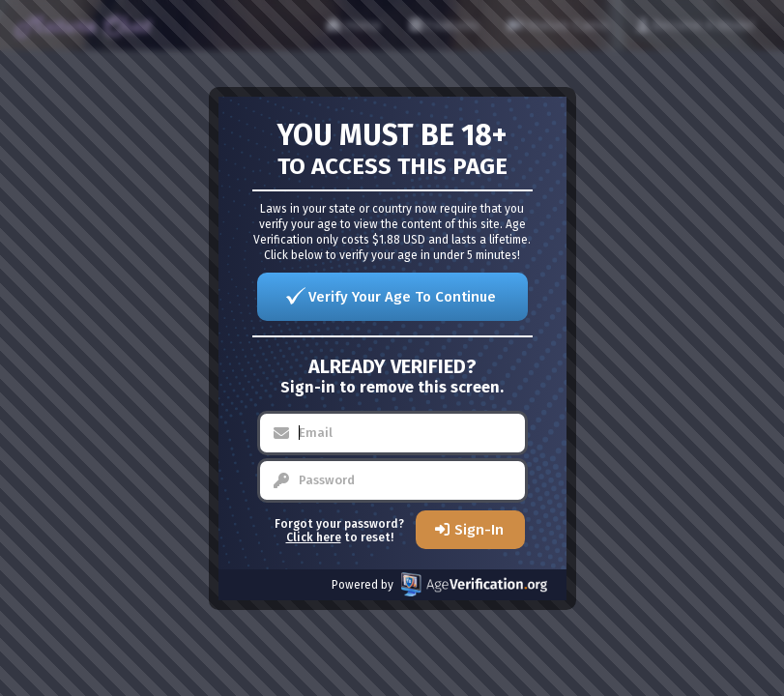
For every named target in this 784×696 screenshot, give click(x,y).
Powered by (439, 584)
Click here (314, 537)
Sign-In (479, 530)
